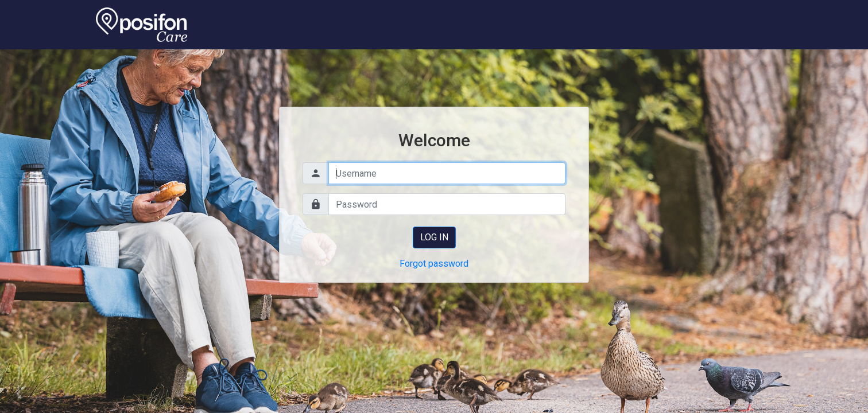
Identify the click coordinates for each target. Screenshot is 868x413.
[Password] (447, 204)
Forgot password (434, 264)
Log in (434, 237)
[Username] (447, 173)
